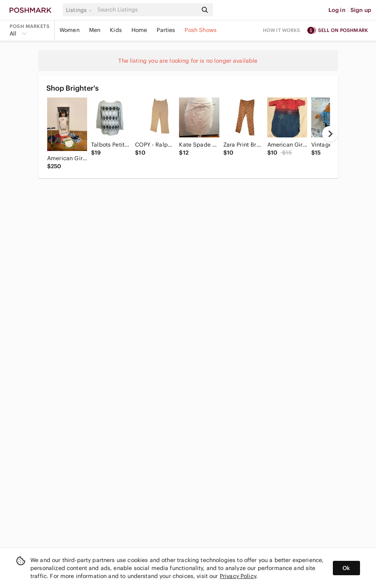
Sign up (361, 10)
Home (139, 30)
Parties (166, 30)
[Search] (147, 10)
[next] (330, 134)
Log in (337, 10)
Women (70, 30)
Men (95, 30)
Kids (116, 30)
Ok (346, 568)
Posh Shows (201, 30)
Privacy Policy (238, 576)
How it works (282, 30)
